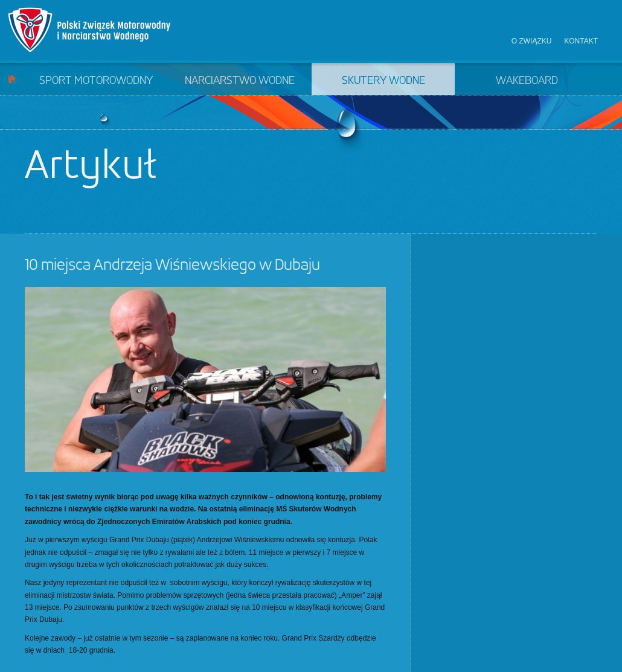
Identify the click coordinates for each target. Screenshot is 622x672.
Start (12, 79)
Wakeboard (527, 81)
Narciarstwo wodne (240, 81)
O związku (532, 41)
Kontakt (581, 41)
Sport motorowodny (96, 81)
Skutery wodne (383, 81)
